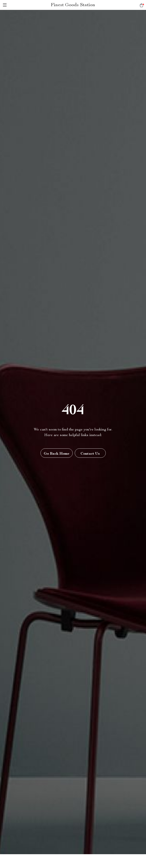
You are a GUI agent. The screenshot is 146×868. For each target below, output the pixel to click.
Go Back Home (57, 454)
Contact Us (90, 454)
